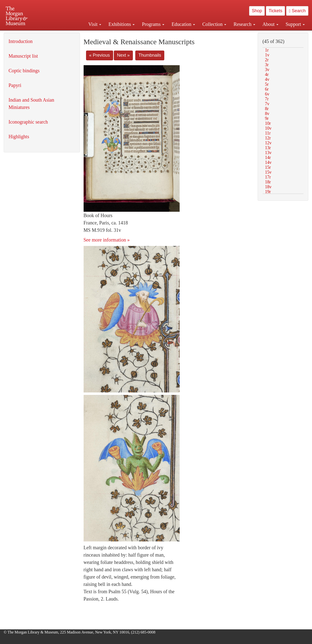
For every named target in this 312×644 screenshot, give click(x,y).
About (270, 24)
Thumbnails (150, 55)
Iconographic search (28, 122)
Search (297, 11)
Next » (123, 55)
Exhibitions (122, 24)
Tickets (275, 11)
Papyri (15, 85)
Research (244, 24)
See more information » (107, 240)
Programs (153, 24)
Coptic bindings (24, 71)
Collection (214, 24)
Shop (257, 11)
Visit (95, 24)
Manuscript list (23, 56)
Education (183, 24)
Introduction (21, 41)
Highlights (19, 137)
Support (295, 24)
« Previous (100, 55)
